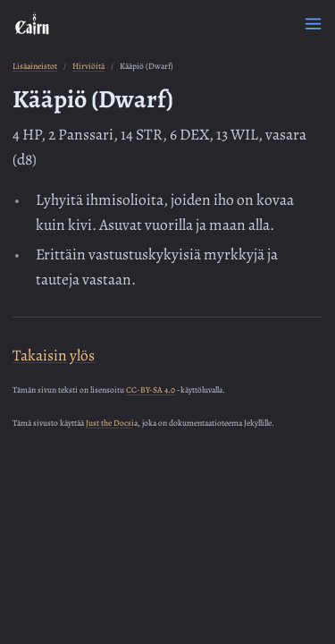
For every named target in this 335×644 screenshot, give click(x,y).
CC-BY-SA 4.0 (151, 390)
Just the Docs (109, 423)
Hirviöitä (88, 66)
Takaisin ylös (54, 355)
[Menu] (313, 24)
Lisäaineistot (35, 66)
